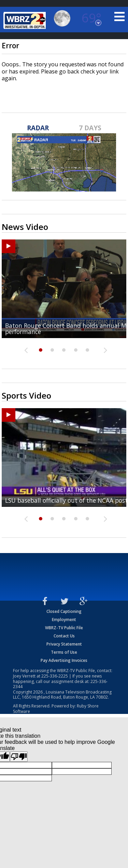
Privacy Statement (64, 644)
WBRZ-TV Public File (64, 628)
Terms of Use (64, 652)
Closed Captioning (64, 611)
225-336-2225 (55, 676)
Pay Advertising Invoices (64, 660)
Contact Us (64, 636)
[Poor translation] (19, 757)
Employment (64, 620)
